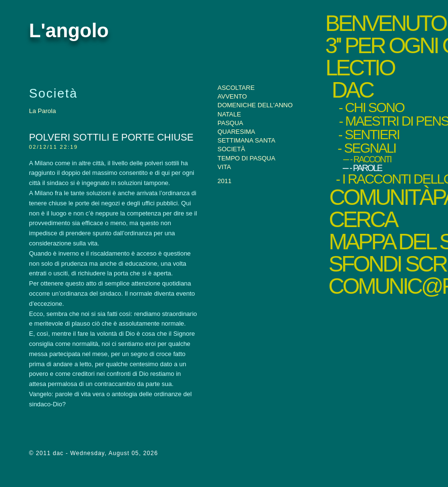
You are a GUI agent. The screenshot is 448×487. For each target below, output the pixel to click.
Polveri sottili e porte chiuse (111, 137)
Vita (224, 167)
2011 (224, 181)
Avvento (232, 96)
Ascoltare (236, 88)
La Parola (43, 111)
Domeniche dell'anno (255, 105)
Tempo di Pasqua (246, 158)
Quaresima (236, 132)
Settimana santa (246, 140)
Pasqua (230, 123)
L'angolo (69, 30)
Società (231, 149)
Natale (229, 114)
